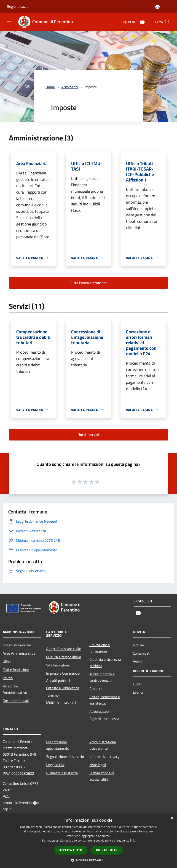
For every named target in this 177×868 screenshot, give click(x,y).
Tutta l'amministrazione (89, 283)
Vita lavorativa (58, 665)
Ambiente (97, 689)
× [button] (172, 818)
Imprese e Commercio (63, 673)
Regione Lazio (18, 6)
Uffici (7, 661)
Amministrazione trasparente (103, 745)
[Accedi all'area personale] (157, 7)
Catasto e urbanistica (63, 688)
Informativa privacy (105, 757)
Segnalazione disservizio (65, 757)
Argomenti (70, 87)
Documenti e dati (16, 701)
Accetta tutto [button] (71, 850)
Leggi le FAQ (56, 765)
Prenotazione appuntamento (58, 745)
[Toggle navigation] (9, 21)
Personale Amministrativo (15, 689)
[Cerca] (167, 22)
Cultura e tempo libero (64, 657)
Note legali (98, 765)
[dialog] (88, 841)
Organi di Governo (17, 645)
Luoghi (138, 684)
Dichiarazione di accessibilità (102, 776)
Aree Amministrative (19, 653)
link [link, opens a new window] (133, 841)
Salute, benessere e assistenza (105, 700)
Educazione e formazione (100, 648)
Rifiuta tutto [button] (107, 850)
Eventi (138, 692)
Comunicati (142, 653)
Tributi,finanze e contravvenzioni (102, 677)
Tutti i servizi (89, 435)
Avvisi (138, 661)
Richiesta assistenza (62, 773)
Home (50, 87)
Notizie (138, 645)
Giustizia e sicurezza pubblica (105, 663)
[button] (88, 860)
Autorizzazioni (101, 711)
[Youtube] (140, 22)
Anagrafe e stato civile (64, 649)
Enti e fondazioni (16, 670)
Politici (8, 678)
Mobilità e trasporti (61, 702)
